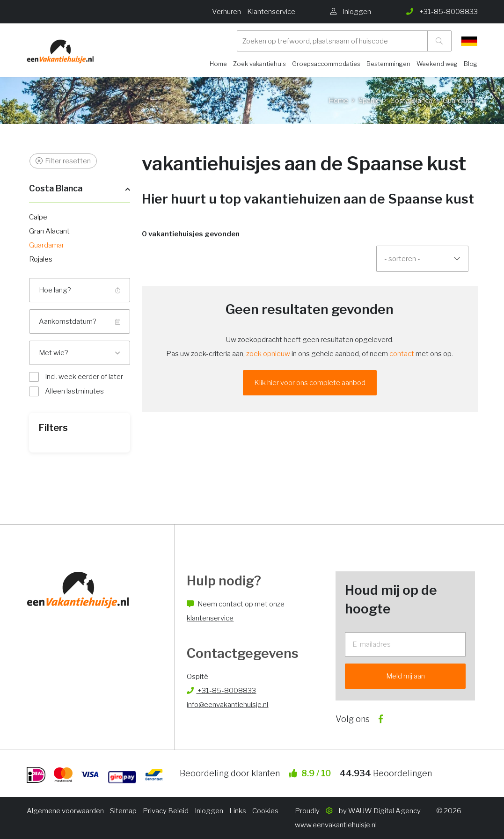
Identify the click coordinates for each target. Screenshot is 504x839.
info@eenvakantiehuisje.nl (227, 705)
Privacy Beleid (166, 811)
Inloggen (209, 811)
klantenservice (210, 618)
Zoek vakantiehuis (259, 64)
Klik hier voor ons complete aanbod (310, 383)
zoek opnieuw (268, 354)
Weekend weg (437, 64)
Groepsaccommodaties (326, 64)
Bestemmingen (388, 64)
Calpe (38, 217)
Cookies (265, 811)
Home (218, 64)
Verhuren (226, 12)
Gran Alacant (49, 231)
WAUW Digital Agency (384, 811)
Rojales (41, 259)
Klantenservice (271, 12)
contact (402, 354)
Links (238, 811)
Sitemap (123, 811)
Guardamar (47, 245)
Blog (471, 64)
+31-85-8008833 (221, 691)
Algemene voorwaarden (65, 811)
